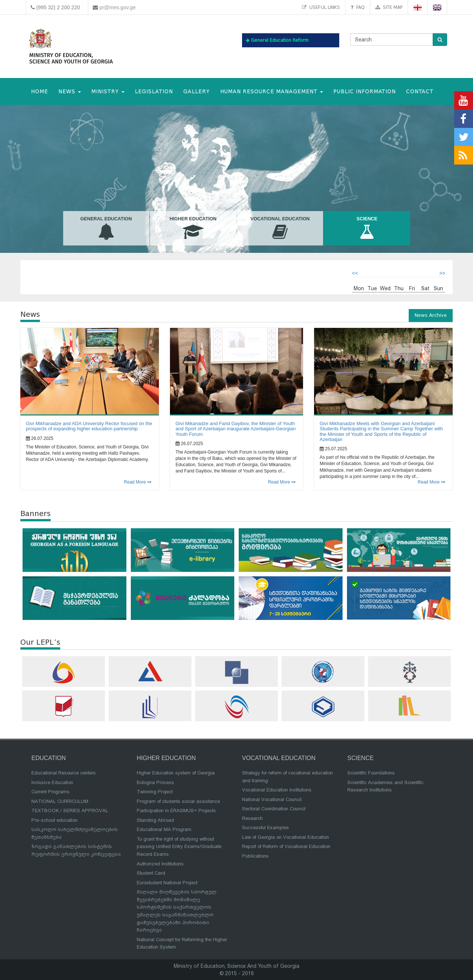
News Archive (431, 315)
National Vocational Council (272, 799)
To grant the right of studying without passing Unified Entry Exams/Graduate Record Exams (179, 847)
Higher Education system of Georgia (176, 773)
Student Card (151, 873)
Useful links (321, 7)
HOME (40, 91)
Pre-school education (55, 820)
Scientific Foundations (371, 773)
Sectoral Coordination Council (274, 809)
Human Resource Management (272, 91)
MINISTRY (108, 91)
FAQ (358, 7)
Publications (255, 856)
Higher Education (193, 228)
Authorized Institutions (160, 864)
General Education (106, 228)
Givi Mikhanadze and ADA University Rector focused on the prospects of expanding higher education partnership (89, 426)
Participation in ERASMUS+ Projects (176, 811)
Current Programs (50, 792)
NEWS (70, 91)
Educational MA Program (164, 829)
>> (442, 273)
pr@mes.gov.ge (118, 7)
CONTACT (420, 91)
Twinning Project (155, 792)
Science (367, 228)
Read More (138, 482)
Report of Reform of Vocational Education (286, 846)
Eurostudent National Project (167, 883)
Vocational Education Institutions (277, 790)
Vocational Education (280, 228)
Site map (389, 7)
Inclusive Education (52, 782)
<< (355, 273)
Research (252, 818)
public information (365, 91)
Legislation (154, 91)
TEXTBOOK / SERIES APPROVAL (70, 811)
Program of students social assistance (178, 801)
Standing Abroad (155, 820)
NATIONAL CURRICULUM (60, 801)
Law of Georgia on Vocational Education (285, 837)
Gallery (197, 91)
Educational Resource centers (64, 773)
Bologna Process (155, 782)
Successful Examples (266, 828)
